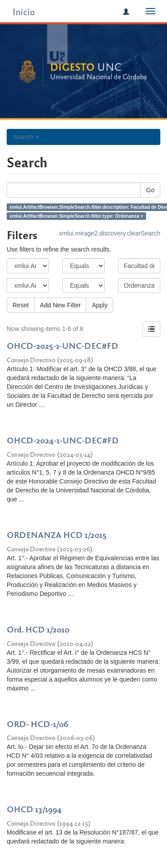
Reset (21, 305)
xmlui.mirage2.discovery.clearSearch (110, 233)
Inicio (24, 11)
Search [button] (26, 137)
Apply (100, 305)
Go (150, 190)
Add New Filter (61, 305)
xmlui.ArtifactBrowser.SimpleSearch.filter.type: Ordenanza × (76, 216)
